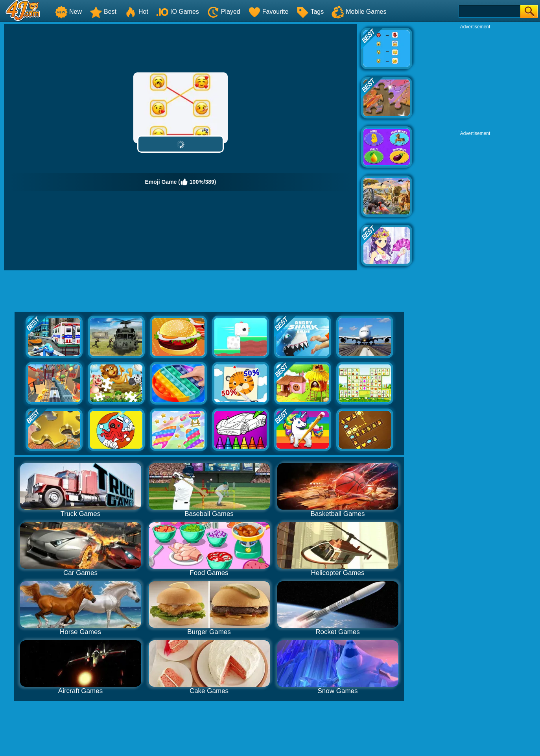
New (68, 12)
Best (103, 12)
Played (224, 12)
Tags (310, 12)
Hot (136, 12)
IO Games (178, 12)
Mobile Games (359, 12)
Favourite (268, 12)
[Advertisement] (475, 79)
